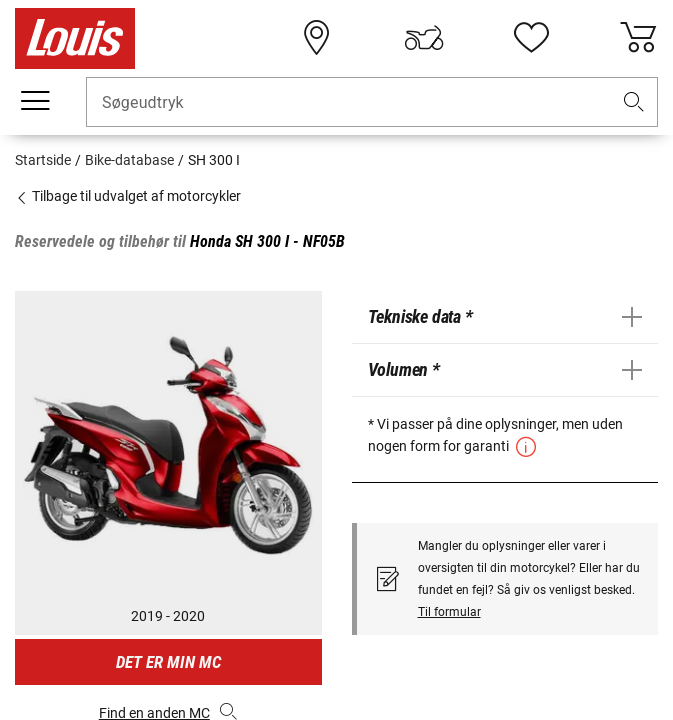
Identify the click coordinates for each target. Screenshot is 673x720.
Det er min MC (168, 662)
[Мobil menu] (35, 101)
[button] (634, 102)
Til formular (449, 612)
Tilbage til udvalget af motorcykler (128, 196)
